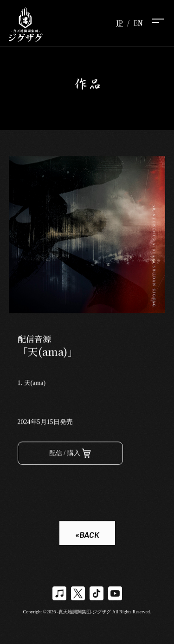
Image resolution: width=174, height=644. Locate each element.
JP (119, 23)
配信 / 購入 (70, 455)
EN (138, 23)
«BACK (87, 535)
